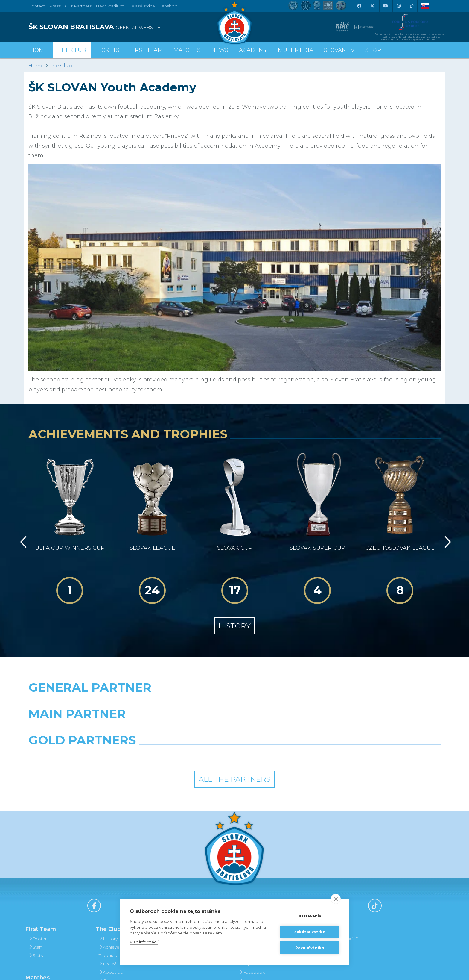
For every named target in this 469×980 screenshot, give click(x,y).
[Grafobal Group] (287, 755)
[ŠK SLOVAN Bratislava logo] (234, 22)
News (220, 50)
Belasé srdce (142, 6)
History (234, 626)
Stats (36, 955)
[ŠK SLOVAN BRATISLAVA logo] (129, 27)
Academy (253, 50)
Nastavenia (310, 916)
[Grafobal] (182, 729)
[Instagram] (398, 6)
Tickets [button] (108, 50)
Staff (35, 947)
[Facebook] (359, 6)
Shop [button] (373, 50)
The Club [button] (72, 50)
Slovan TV (339, 50)
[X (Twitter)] (372, 6)
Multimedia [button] (296, 50)
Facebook (252, 972)
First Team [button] (146, 50)
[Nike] (234, 703)
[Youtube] (385, 6)
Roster (38, 939)
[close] (336, 899)
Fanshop (168, 6)
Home (36, 66)
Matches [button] (187, 50)
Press (55, 6)
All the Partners (234, 779)
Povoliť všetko (310, 948)
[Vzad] (22, 542)
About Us (111, 972)
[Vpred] (447, 542)
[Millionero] (287, 729)
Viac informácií (144, 942)
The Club (61, 66)
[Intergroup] (182, 755)
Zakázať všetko (310, 932)
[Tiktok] (412, 6)
